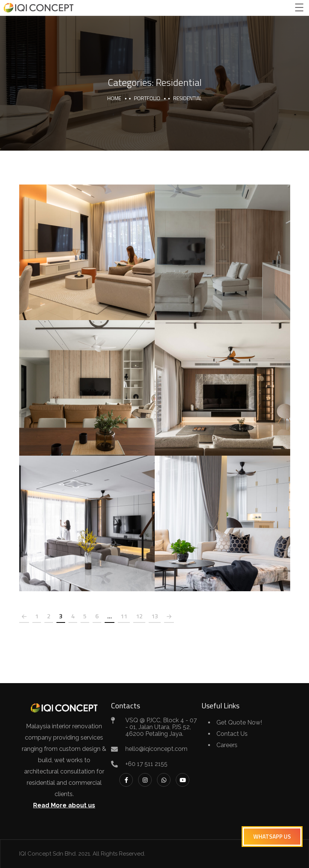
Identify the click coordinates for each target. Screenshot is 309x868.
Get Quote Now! (239, 722)
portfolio (147, 98)
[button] (272, 837)
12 (139, 616)
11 (124, 616)
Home (114, 98)
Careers (227, 745)
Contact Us (232, 734)
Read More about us (64, 805)
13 (155, 616)
